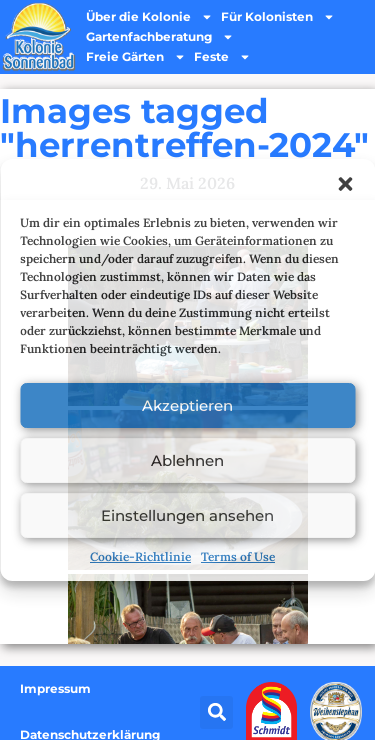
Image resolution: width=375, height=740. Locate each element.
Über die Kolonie (149, 17)
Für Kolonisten (278, 17)
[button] (345, 184)
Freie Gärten (136, 57)
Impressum (55, 688)
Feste (222, 57)
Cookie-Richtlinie (140, 556)
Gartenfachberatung (160, 37)
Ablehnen (187, 460)
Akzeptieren (187, 405)
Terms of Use (238, 556)
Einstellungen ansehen (187, 515)
